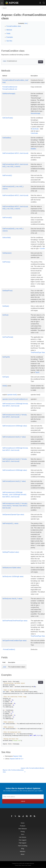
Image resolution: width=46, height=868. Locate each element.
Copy (41, 62)
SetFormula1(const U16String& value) (15, 426)
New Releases (23, 829)
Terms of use (24, 865)
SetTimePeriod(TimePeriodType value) (15, 621)
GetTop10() (6, 357)
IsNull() (5, 386)
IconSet (43, 249)
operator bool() (12, 395)
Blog (23, 849)
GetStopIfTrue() (7, 291)
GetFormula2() (7, 218)
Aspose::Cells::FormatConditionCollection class (32, 770)
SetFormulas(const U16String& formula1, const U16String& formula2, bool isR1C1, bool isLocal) (15, 495)
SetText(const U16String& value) (13, 576)
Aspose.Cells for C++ (17, 759)
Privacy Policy (18, 865)
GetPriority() (6, 262)
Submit (23, 801)
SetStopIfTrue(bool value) (11, 552)
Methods (9, 30)
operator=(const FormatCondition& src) (15, 399)
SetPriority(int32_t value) (10, 523)
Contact (29, 865)
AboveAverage (35, 113)
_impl (4, 667)
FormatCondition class (14, 26)
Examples (10, 37)
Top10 (37, 372)
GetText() (5, 315)
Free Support (23, 840)
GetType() (6, 377)
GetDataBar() (7, 138)
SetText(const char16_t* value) (12, 599)
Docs (23, 834)
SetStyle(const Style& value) (12, 568)
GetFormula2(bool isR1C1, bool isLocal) (15, 195)
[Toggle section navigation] (43, 8)
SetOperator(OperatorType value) (13, 515)
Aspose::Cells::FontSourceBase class (12, 771)
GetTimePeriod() (8, 337)
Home (23, 823)
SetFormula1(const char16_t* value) (14, 437)
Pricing (23, 831)
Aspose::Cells (18, 756)
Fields (8, 34)
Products (23, 826)
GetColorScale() (8, 118)
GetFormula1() (7, 175)
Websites (23, 851)
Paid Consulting (23, 846)
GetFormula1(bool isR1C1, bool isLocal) (15, 153)
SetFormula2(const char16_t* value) (14, 481)
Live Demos (23, 837)
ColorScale (35, 129)
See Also (9, 41)
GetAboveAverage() (9, 94)
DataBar (33, 149)
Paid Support (23, 843)
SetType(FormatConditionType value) (14, 641)
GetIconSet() (7, 238)
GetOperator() (7, 253)
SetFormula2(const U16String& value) (15, 470)
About (23, 854)
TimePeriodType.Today (38, 352)
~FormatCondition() (9, 649)
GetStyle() (6, 306)
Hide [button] (26, 23)
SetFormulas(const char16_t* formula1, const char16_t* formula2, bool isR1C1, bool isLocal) (15, 506)
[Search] (21, 8)
